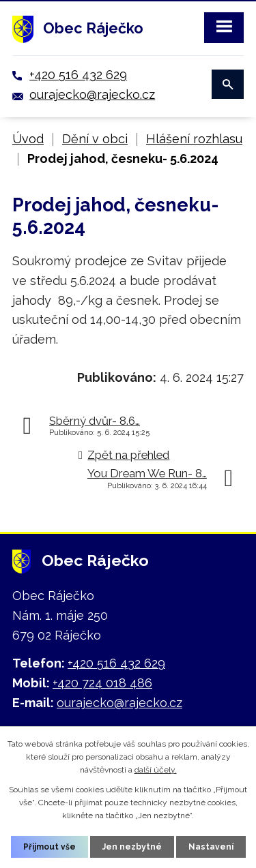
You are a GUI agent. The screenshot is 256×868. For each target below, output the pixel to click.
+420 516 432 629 (78, 75)
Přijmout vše (49, 847)
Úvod (28, 139)
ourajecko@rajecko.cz (92, 94)
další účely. (156, 770)
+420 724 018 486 (102, 683)
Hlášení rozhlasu (194, 139)
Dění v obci (95, 139)
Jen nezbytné (132, 847)
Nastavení (211, 847)
